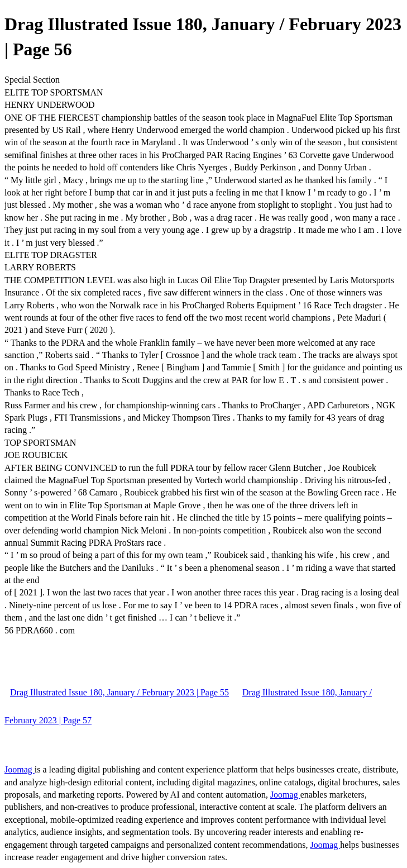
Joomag (20, 769)
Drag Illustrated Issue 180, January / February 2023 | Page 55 (119, 692)
